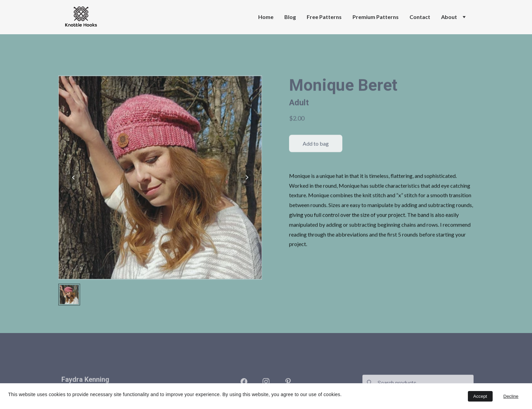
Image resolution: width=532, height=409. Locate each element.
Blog (290, 17)
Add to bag (316, 152)
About (449, 17)
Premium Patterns (376, 17)
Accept (480, 396)
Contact (420, 17)
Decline (511, 396)
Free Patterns (324, 17)
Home (266, 17)
